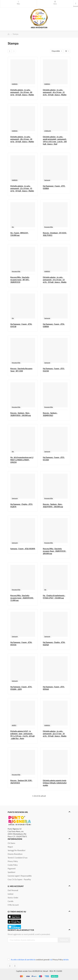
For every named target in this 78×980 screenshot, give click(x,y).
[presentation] (24, 951)
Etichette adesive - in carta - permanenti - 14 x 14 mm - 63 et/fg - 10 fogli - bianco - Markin (55, 280)
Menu (18, 2)
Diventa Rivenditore (15, 854)
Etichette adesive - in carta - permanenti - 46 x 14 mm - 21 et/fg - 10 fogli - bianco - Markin (55, 92)
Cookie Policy (13, 865)
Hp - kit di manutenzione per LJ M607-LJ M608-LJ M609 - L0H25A (22, 460)
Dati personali (13, 890)
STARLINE (48, 131)
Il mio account (13, 905)
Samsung (47, 180)
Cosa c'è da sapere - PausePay (19, 879)
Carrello (11, 901)
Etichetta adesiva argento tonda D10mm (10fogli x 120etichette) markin (55, 783)
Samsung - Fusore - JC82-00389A (23, 549)
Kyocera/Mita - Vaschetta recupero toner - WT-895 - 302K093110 (20, 280)
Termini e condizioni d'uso (18, 858)
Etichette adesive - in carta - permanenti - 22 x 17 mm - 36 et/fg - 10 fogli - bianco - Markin (55, 734)
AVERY (14, 725)
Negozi (10, 847)
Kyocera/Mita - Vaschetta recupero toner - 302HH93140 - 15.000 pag (22, 598)
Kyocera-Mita (49, 227)
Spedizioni (11, 872)
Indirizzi (10, 894)
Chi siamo (11, 843)
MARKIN (15, 84)
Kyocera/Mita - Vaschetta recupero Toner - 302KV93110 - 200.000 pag (55, 551)
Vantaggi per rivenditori (16, 850)
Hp (13, 227)
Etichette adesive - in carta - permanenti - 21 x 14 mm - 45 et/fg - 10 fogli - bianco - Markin (22, 188)
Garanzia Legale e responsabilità (20, 876)
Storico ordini (13, 898)
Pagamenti (12, 869)
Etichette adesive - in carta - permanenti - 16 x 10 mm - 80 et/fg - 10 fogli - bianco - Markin (22, 92)
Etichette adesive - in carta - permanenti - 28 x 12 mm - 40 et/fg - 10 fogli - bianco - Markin (22, 139)
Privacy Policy (13, 861)
